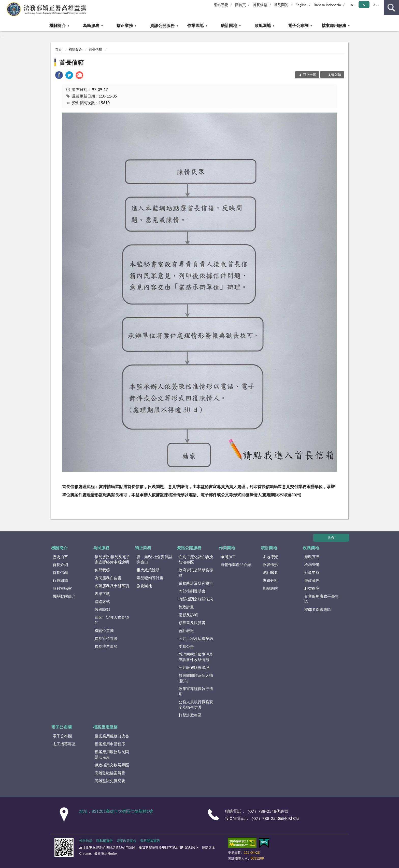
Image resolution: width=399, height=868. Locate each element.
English (301, 5)
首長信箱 (260, 5)
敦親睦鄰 (102, 609)
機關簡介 (58, 25)
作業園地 (195, 25)
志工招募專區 (64, 744)
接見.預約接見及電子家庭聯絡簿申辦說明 (112, 559)
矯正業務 (125, 25)
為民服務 (91, 25)
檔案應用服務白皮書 (112, 736)
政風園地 (263, 25)
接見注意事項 (106, 646)
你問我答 (102, 570)
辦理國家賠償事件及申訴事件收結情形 (196, 657)
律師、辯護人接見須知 (112, 620)
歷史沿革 (60, 557)
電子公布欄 (298, 25)
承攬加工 (228, 557)
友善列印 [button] (334, 75)
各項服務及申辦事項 (112, 586)
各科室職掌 (62, 588)
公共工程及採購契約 (196, 638)
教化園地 (144, 586)
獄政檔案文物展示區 (112, 765)
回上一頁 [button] (309, 75)
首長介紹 (60, 564)
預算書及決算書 (192, 623)
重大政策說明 (148, 570)
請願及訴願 (188, 615)
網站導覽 (221, 5)
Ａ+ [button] (375, 5)
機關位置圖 (104, 630)
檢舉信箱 (86, 841)
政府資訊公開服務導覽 (196, 573)
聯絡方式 (102, 601)
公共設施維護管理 (194, 667)
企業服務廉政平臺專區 (322, 599)
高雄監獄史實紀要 (110, 781)
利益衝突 (312, 588)
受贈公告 (186, 646)
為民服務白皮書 (108, 578)
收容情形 (270, 564)
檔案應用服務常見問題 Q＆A (112, 754)
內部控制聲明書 (192, 591)
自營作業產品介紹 (236, 564)
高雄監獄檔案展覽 (110, 773)
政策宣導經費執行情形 (196, 691)
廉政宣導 (312, 557)
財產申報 (312, 572)
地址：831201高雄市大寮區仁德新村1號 (116, 811)
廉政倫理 (312, 580)
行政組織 (60, 580)
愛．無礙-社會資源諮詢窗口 (155, 559)
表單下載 (102, 594)
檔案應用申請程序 (110, 744)
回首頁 (240, 5)
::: (4, 4)
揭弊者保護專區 (318, 609)
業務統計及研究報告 (196, 583)
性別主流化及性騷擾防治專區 (196, 559)
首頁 (59, 49)
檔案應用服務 (334, 25)
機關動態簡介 (64, 596)
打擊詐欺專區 (190, 715)
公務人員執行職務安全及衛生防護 (196, 704)
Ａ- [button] (353, 5)
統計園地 (229, 25)
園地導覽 (270, 557)
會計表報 (186, 630)
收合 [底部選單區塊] (331, 538)
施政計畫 (186, 607)
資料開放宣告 (150, 841)
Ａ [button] (364, 5)
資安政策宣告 (126, 841)
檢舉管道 (312, 564)
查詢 (391, 8)
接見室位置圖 (106, 638)
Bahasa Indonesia (327, 5)
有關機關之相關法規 (196, 599)
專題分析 (270, 580)
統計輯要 (270, 572)
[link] (59, 76)
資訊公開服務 (162, 25)
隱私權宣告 (104, 841)
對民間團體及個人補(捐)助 (196, 678)
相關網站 (270, 588)
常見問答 (281, 5)
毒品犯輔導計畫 (150, 578)
